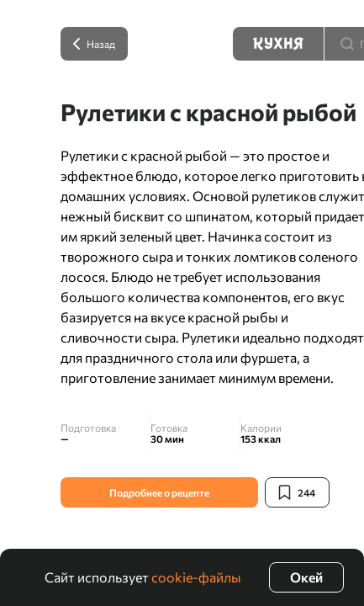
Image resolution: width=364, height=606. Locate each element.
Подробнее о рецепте (159, 492)
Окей (306, 577)
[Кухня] (278, 44)
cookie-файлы (196, 577)
